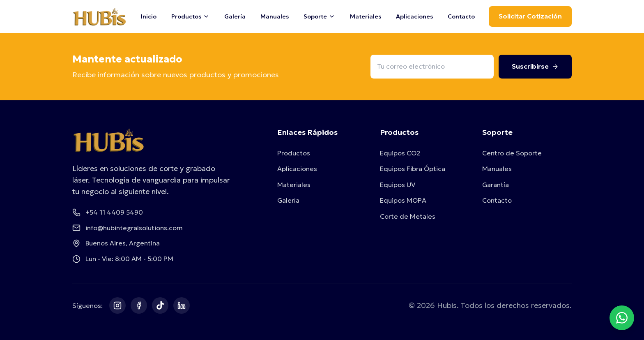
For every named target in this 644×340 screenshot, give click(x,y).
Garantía (496, 185)
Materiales (366, 16)
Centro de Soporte (512, 153)
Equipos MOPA (403, 200)
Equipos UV (398, 185)
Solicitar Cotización (530, 16)
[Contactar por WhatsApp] (622, 318)
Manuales (275, 16)
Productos (294, 153)
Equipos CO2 (400, 153)
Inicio (149, 16)
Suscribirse (535, 66)
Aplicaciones (414, 16)
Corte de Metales (408, 216)
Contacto (461, 16)
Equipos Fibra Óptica (413, 169)
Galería (235, 16)
